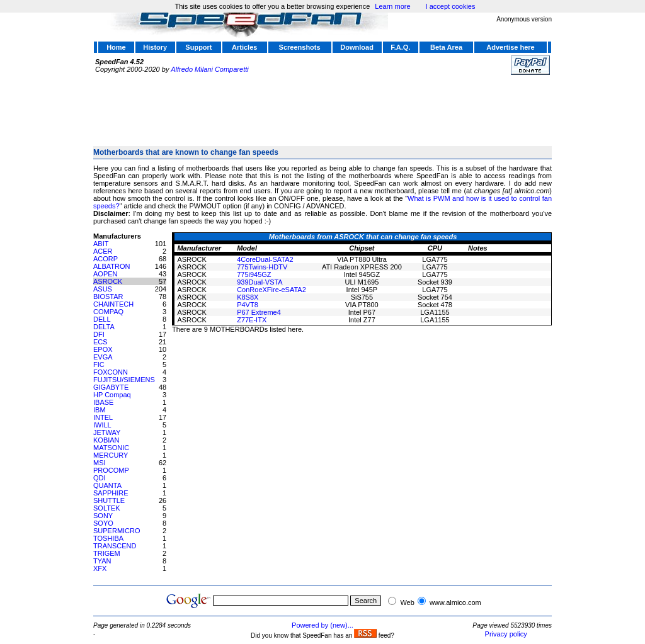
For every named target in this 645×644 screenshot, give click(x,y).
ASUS (103, 289)
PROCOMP (111, 470)
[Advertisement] (322, 105)
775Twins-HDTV (262, 267)
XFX (100, 568)
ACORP (106, 259)
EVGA (103, 357)
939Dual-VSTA (260, 282)
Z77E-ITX (252, 320)
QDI (100, 478)
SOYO (103, 523)
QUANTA (107, 485)
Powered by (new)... (322, 625)
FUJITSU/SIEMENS (124, 380)
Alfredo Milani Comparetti (210, 69)
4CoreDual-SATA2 (265, 259)
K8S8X (248, 297)
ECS (100, 342)
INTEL (103, 417)
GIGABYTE (111, 387)
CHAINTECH (113, 304)
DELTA (104, 327)
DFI (99, 334)
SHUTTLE (109, 500)
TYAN (102, 561)
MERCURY (111, 455)
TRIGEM (107, 553)
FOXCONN (111, 372)
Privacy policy (506, 634)
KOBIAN (106, 440)
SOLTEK (107, 508)
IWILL (102, 425)
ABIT (101, 244)
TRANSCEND (115, 546)
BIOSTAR (108, 297)
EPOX (103, 349)
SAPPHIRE (111, 493)
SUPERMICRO (117, 531)
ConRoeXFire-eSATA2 (271, 290)
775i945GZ (254, 274)
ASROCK (108, 281)
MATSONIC (111, 448)
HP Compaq (112, 395)
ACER (103, 251)
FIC (99, 364)
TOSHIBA (108, 538)
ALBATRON (111, 266)
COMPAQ (108, 312)
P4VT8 (248, 305)
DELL (102, 319)
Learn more (392, 6)
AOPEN (106, 274)
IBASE (103, 402)
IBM (100, 410)
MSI (100, 463)
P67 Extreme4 (259, 312)
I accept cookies (451, 6)
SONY (103, 516)
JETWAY (107, 432)
